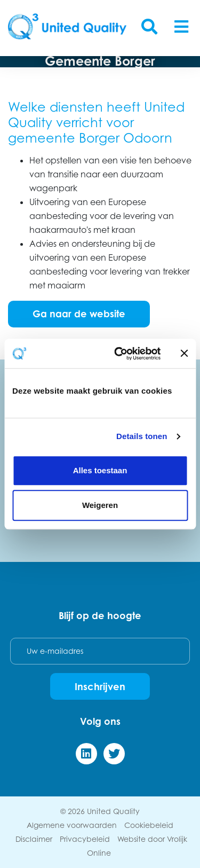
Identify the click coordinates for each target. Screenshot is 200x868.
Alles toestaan (100, 470)
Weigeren (100, 505)
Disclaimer (34, 839)
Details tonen (142, 436)
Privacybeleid (85, 839)
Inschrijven (100, 686)
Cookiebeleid (149, 825)
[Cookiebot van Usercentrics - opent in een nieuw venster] (119, 354)
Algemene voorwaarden (72, 825)
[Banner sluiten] (184, 354)
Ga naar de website (79, 314)
